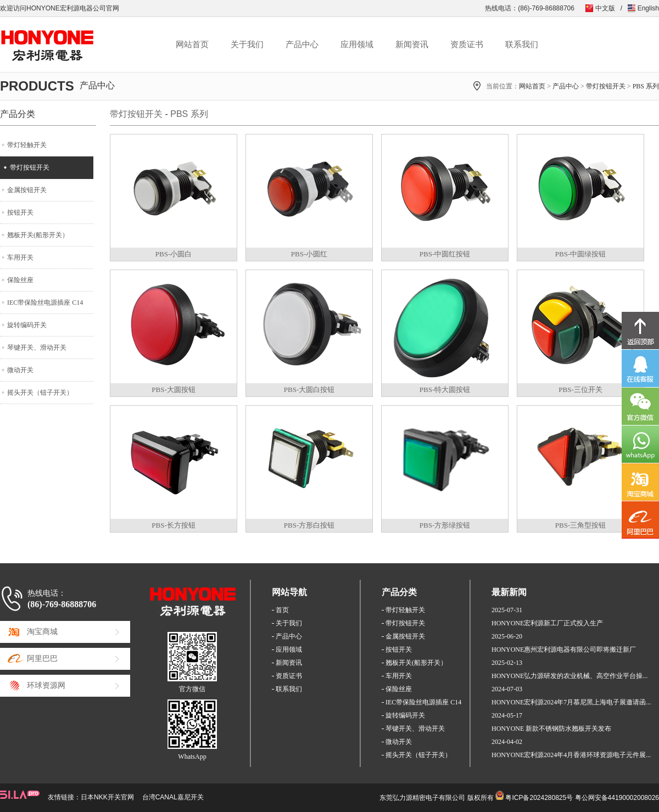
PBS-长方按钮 (173, 525)
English (648, 8)
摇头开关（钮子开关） (40, 393)
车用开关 (20, 257)
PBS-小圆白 (174, 254)
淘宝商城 (42, 632)
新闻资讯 (412, 44)
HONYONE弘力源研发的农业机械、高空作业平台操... (569, 676)
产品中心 (302, 44)
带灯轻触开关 (27, 145)
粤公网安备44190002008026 (617, 798)
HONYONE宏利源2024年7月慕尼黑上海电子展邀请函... (571, 702)
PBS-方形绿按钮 (445, 525)
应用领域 (357, 44)
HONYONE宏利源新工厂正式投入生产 (547, 623)
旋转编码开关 (27, 325)
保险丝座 (20, 280)
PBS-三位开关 (580, 390)
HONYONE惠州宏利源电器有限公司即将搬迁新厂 (564, 649)
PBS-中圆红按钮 (445, 254)
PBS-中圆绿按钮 (580, 254)
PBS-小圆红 (309, 254)
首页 (282, 610)
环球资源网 (46, 685)
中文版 (605, 8)
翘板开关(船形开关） (38, 235)
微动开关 (20, 370)
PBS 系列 (646, 86)
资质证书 (467, 44)
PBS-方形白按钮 (309, 525)
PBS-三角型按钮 (580, 525)
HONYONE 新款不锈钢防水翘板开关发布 (551, 729)
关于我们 (247, 44)
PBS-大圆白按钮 (309, 390)
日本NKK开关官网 (107, 797)
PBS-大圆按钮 (173, 390)
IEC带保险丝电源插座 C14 (45, 303)
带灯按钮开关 (606, 86)
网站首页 (192, 44)
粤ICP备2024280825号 (539, 798)
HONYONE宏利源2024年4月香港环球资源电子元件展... (571, 755)
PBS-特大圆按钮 (445, 390)
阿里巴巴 (42, 659)
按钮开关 (20, 212)
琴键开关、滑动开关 (37, 348)
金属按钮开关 (27, 190)
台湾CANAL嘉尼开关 (173, 797)
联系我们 (522, 44)
